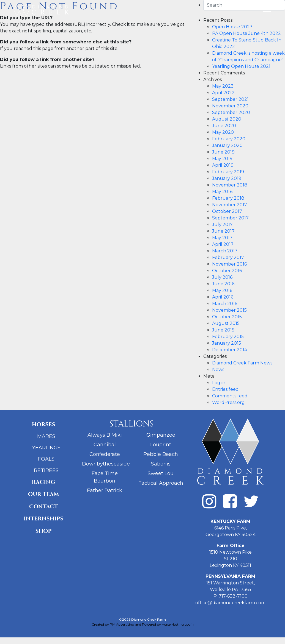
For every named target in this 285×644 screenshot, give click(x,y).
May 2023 (223, 86)
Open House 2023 (232, 27)
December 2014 (230, 350)
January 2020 (227, 145)
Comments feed (230, 396)
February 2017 (228, 257)
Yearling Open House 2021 (241, 66)
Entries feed (225, 389)
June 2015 (223, 330)
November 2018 (230, 185)
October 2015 (227, 317)
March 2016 (225, 304)
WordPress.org (228, 402)
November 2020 (230, 106)
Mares (46, 436)
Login (189, 624)
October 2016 (227, 271)
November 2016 (229, 264)
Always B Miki (105, 435)
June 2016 (223, 284)
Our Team (44, 494)
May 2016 (222, 290)
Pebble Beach (161, 454)
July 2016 (222, 277)
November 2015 (229, 310)
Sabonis (161, 464)
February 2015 (228, 337)
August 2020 (227, 119)
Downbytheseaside (106, 464)
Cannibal (105, 445)
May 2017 (222, 238)
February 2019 (228, 172)
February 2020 (229, 139)
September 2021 (230, 99)
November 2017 (230, 205)
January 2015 (227, 343)
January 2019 (227, 178)
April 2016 (223, 297)
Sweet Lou (161, 473)
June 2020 (224, 126)
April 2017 (223, 244)
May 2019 (222, 159)
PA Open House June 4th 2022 (246, 33)
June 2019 (223, 152)
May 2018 (222, 192)
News (218, 370)
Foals (46, 459)
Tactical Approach (161, 483)
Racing (43, 482)
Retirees (46, 470)
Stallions (131, 424)
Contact (43, 507)
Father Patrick (105, 490)
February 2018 (228, 198)
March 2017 (225, 251)
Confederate (105, 454)
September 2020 (231, 112)
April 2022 (223, 93)
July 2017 (222, 225)
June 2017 (223, 231)
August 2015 (226, 323)
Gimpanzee (161, 435)
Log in (219, 383)
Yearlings (46, 448)
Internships (43, 519)
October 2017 (227, 211)
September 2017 (230, 218)
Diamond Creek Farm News (242, 363)
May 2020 (223, 132)
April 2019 (223, 165)
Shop (44, 531)
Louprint (161, 445)
